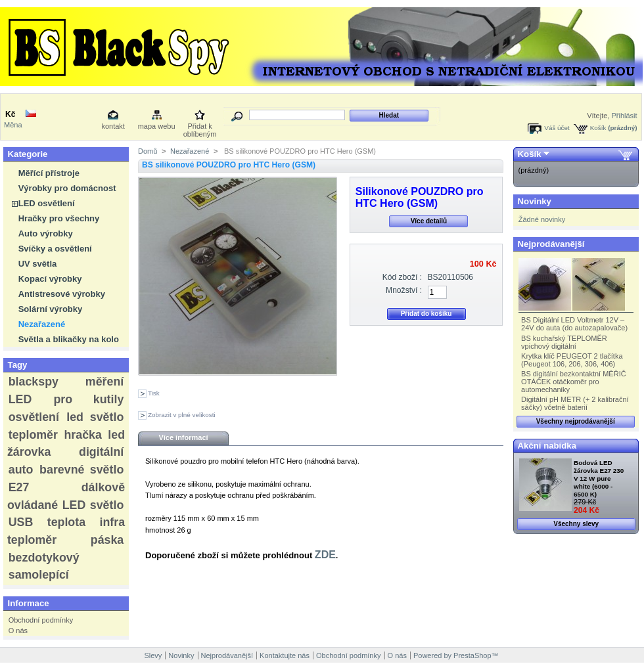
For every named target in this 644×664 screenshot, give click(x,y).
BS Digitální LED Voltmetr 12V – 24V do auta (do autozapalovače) (574, 324)
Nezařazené (42, 324)
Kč (10, 114)
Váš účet (557, 128)
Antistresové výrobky (62, 294)
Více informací (183, 437)
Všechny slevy (576, 524)
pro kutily (88, 399)
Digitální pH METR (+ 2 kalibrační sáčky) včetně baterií (575, 403)
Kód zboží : (402, 277)
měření (104, 382)
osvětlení (34, 417)
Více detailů (429, 221)
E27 (19, 487)
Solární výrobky (51, 309)
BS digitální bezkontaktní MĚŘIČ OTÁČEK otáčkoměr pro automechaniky (574, 382)
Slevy (153, 655)
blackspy (34, 382)
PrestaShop (472, 655)
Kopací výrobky (50, 279)
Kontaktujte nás (285, 655)
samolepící (39, 575)
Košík (598, 128)
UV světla (38, 264)
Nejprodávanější (551, 244)
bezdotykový (44, 558)
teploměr (33, 435)
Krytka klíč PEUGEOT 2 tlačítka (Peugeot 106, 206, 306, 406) (572, 360)
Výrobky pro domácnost (67, 188)
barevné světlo (81, 470)
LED (20, 399)
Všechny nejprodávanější (576, 421)
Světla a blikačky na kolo (69, 339)
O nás (18, 631)
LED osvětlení (47, 203)
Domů (148, 151)
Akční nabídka (547, 446)
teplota (66, 522)
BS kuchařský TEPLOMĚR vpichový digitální (564, 342)
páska (107, 540)
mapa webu (157, 126)
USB (21, 522)
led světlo (95, 417)
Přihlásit (624, 116)
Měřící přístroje (49, 173)
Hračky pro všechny (59, 218)
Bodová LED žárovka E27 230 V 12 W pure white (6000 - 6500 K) (599, 478)
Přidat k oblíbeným (200, 127)
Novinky (535, 201)
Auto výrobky (46, 233)
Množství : (404, 290)
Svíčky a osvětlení (55, 249)
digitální (101, 452)
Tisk (154, 393)
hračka (82, 435)
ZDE (325, 555)
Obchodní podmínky (41, 620)
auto (21, 470)
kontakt (113, 126)
